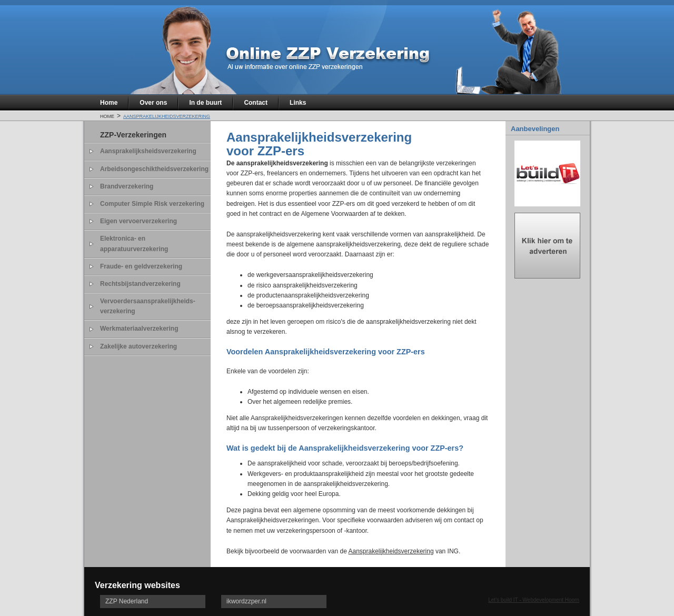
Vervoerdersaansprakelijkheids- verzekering (148, 306)
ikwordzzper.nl (246, 601)
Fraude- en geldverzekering (141, 266)
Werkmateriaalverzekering (139, 329)
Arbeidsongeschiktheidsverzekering (154, 169)
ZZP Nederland (127, 601)
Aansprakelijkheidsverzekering (167, 116)
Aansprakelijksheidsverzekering (148, 151)
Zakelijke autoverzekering (138, 346)
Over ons (153, 103)
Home (109, 103)
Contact (256, 103)
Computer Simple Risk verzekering (152, 204)
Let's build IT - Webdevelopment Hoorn (534, 600)
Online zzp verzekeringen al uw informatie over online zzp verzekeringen (326, 56)
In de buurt (205, 103)
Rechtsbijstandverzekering (140, 284)
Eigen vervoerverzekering (138, 221)
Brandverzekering (127, 186)
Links (298, 103)
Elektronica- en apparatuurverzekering (134, 244)
